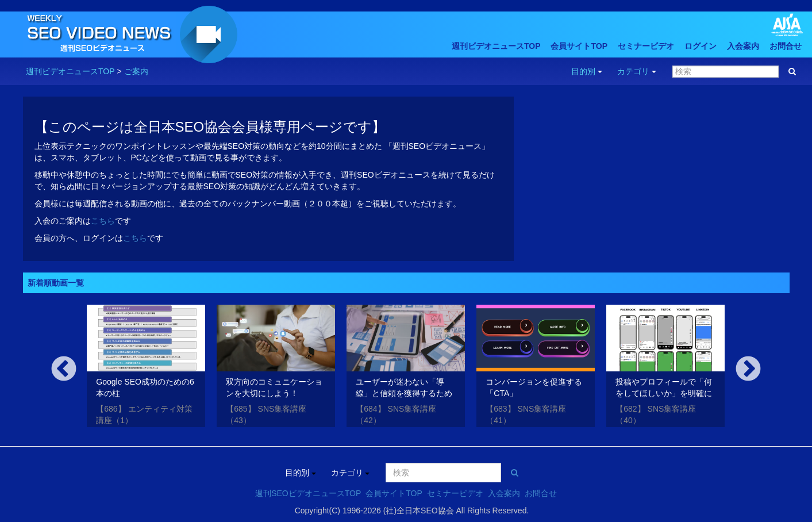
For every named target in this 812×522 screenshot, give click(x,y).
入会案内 (743, 46)
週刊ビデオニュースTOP (496, 46)
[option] (146, 368)
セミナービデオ (646, 46)
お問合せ (786, 46)
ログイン (701, 46)
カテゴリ (637, 71)
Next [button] (748, 370)
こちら (103, 221)
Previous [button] (64, 370)
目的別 (587, 71)
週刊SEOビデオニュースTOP (308, 493)
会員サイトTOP (579, 46)
